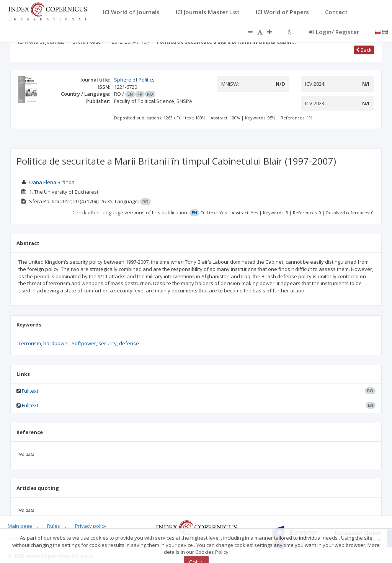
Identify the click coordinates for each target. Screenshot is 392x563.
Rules (54, 526)
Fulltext (30, 391)
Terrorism (30, 343)
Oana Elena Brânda (52, 182)
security (108, 343)
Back (364, 50)
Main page (20, 526)
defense (129, 343)
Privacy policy (91, 526)
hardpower (56, 343)
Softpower (84, 343)
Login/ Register (334, 32)
